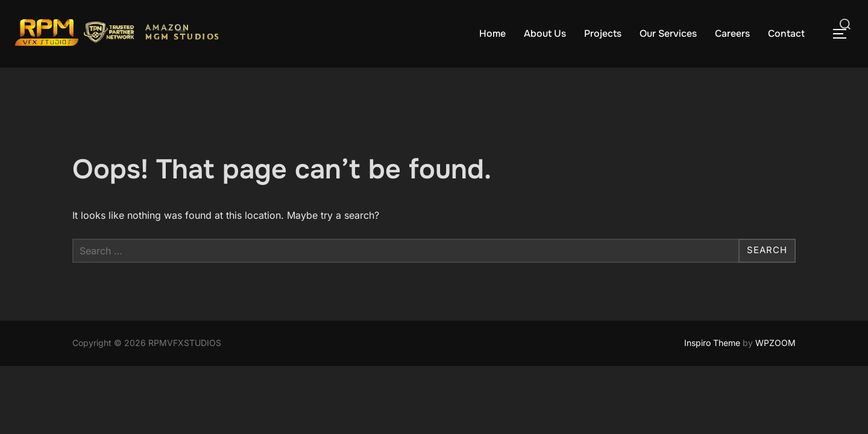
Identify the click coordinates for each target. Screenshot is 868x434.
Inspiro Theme (712, 343)
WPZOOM (775, 343)
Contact (786, 33)
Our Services (668, 33)
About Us (545, 33)
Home (492, 33)
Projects (603, 33)
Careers (732, 33)
